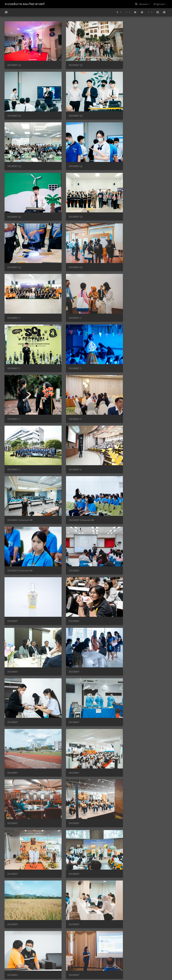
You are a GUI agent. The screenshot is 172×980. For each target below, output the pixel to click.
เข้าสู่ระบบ (159, 4)
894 (92, 963)
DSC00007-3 (14, 294)
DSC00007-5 (70, 294)
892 (76, 963)
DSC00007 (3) (14, 201)
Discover (144, 4)
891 (69, 963)
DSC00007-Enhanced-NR (20, 341)
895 (99, 963)
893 (84, 963)
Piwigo (92, 974)
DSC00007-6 (125, 294)
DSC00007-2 (70, 201)
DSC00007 (13, 388)
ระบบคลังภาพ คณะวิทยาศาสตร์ (24, 4)
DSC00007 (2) (14, 61)
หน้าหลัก (6, 12)
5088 (113, 963)
